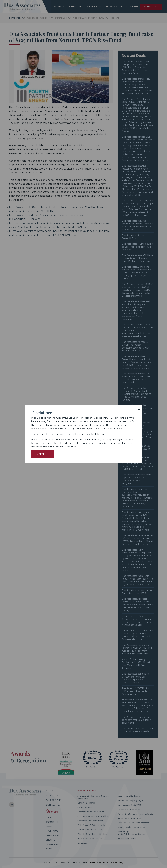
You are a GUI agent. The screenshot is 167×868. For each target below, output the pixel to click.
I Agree (40, 454)
